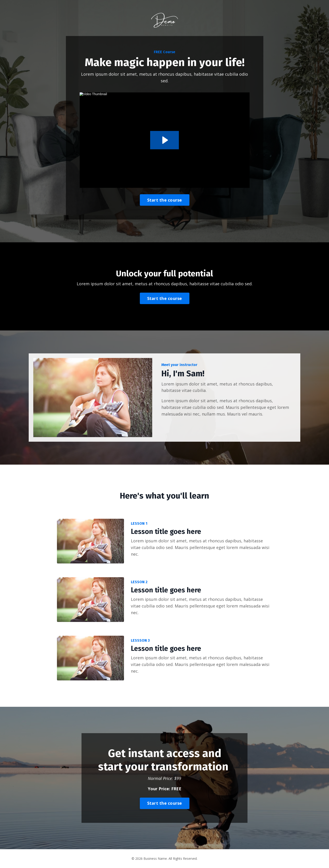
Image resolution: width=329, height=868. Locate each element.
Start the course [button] (165, 200)
